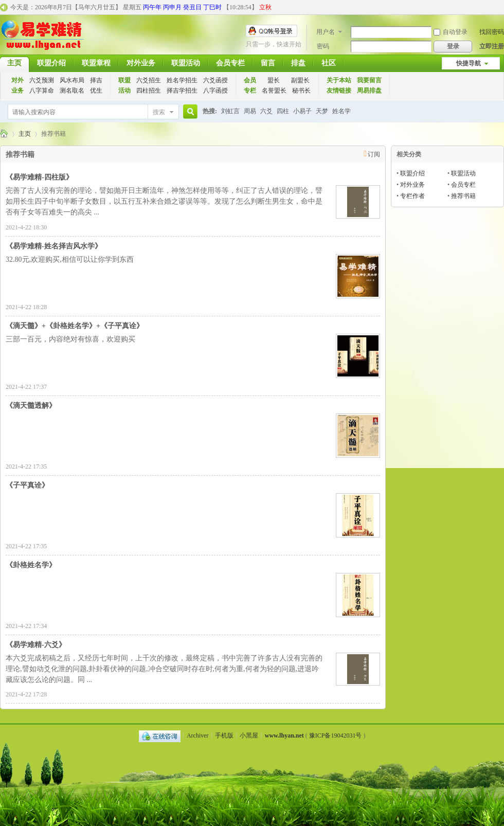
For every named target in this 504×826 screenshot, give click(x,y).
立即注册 (492, 46)
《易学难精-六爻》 (36, 645)
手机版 (224, 735)
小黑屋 (249, 735)
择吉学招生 (182, 91)
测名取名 (72, 91)
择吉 (96, 80)
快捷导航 (469, 63)
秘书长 (301, 91)
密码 (323, 46)
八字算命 (42, 91)
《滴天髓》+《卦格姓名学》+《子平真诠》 (75, 326)
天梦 (322, 111)
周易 (250, 111)
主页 (25, 134)
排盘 (298, 63)
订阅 (374, 154)
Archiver (198, 735)
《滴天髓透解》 (31, 406)
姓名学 (341, 111)
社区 (329, 63)
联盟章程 (96, 63)
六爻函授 (215, 80)
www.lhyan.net (284, 735)
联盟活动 (186, 63)
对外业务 (141, 63)
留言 (268, 63)
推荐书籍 (463, 196)
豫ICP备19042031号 (336, 735)
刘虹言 (230, 111)
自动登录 (451, 32)
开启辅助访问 (501, 7)
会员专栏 (230, 63)
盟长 (274, 80)
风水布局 (72, 80)
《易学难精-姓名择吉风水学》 (54, 246)
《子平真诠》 (27, 485)
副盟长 (300, 80)
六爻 (266, 111)
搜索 (159, 112)
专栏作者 (412, 196)
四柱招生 (149, 91)
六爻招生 (149, 80)
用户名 (326, 32)
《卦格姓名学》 (31, 565)
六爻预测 (42, 80)
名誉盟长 (274, 91)
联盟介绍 (51, 63)
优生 (96, 91)
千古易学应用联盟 (4, 134)
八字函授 (215, 91)
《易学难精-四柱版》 (39, 177)
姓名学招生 (182, 80)
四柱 (283, 111)
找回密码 (492, 32)
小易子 (302, 111)
